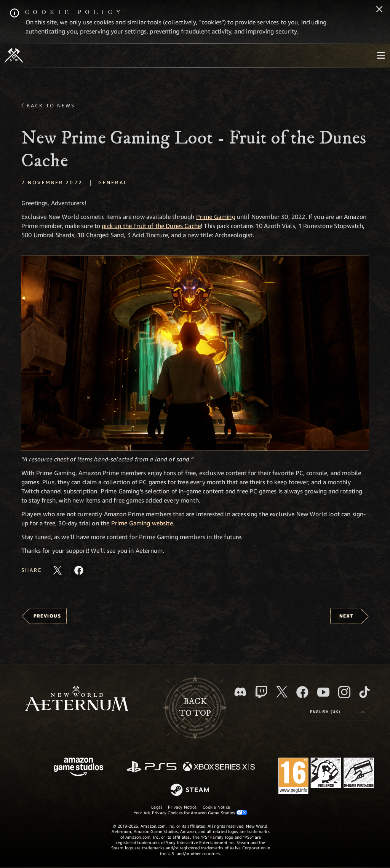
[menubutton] (381, 56)
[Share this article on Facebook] (79, 570)
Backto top (195, 707)
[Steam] (191, 790)
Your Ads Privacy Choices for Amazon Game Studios (191, 812)
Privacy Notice (182, 807)
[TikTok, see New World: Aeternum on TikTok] (364, 692)
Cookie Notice (216, 807)
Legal (157, 807)
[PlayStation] (152, 767)
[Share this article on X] (58, 570)
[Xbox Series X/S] (219, 767)
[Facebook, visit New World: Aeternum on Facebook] (302, 692)
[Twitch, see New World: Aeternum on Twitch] (261, 692)
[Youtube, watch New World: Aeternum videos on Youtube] (323, 692)
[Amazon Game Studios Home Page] (78, 768)
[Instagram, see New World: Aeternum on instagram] (344, 692)
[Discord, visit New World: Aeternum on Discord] (240, 692)
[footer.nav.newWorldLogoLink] (77, 700)
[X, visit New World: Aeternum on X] (282, 692)
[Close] (379, 10)
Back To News (51, 105)
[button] (195, 353)
